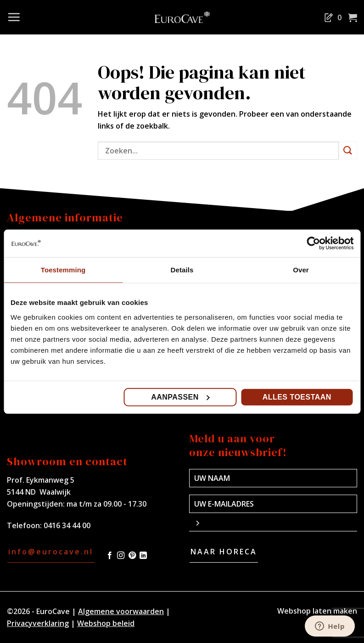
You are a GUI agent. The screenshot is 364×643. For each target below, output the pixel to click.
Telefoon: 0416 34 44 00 (49, 525)
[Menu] (14, 17)
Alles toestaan (297, 397)
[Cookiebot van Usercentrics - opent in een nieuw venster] (313, 243)
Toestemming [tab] (63, 270)
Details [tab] (182, 270)
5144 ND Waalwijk (39, 492)
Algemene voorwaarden (121, 611)
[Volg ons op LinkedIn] (143, 556)
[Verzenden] (348, 150)
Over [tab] (301, 270)
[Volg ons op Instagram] (121, 556)
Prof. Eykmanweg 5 (41, 480)
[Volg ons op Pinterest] (132, 556)
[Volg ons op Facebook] (110, 556)
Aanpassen (180, 397)
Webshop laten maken (317, 611)
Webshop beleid (106, 623)
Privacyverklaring (38, 623)
